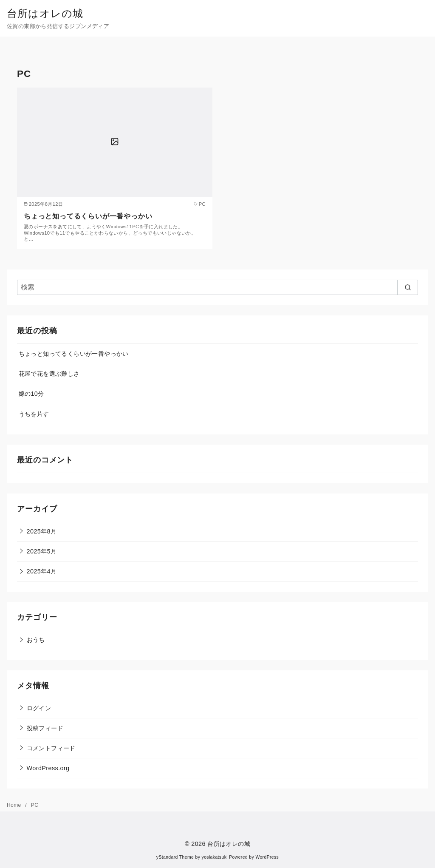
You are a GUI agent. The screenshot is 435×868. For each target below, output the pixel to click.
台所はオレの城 (45, 13)
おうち (36, 640)
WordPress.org (48, 768)
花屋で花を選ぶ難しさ (49, 374)
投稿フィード (45, 728)
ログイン (39, 708)
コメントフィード (51, 748)
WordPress (267, 857)
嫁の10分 (31, 394)
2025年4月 (42, 571)
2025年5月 (42, 551)
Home (15, 805)
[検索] (217, 287)
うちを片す (34, 414)
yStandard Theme (175, 857)
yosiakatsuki (215, 857)
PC (35, 805)
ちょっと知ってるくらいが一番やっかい (88, 216)
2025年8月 (42, 531)
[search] (408, 287)
